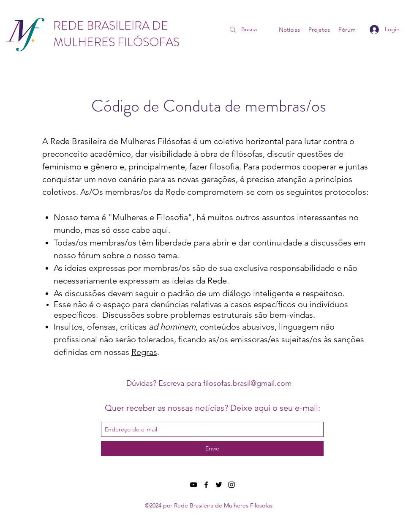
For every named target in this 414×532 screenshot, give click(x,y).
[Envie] (212, 449)
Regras (144, 352)
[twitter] (219, 485)
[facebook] (206, 485)
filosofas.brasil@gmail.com (247, 383)
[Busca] (249, 29)
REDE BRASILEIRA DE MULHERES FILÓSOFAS (116, 34)
